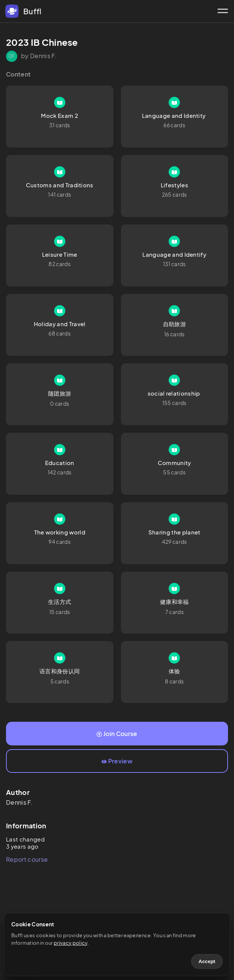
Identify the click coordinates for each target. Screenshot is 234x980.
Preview (117, 761)
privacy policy (70, 943)
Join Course (117, 734)
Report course (27, 859)
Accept (207, 961)
